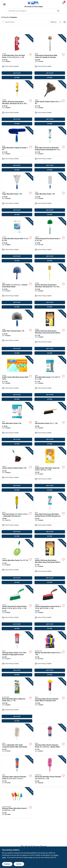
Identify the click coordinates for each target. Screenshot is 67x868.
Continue (7, 864)
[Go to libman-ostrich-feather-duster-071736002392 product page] (17, 470)
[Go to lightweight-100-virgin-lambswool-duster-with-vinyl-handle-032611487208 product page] (17, 739)
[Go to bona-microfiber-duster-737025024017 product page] (17, 424)
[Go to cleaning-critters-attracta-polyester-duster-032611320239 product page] (17, 771)
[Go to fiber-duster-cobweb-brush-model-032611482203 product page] (17, 286)
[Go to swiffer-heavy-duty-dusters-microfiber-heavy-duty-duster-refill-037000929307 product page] (50, 562)
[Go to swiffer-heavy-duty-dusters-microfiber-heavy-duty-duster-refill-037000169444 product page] (50, 333)
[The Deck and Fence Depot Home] (34, 3)
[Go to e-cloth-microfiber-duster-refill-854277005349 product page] (17, 240)
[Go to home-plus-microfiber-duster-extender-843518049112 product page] (50, 771)
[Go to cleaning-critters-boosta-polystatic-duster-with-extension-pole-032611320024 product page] (50, 701)
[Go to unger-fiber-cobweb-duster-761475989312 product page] (17, 333)
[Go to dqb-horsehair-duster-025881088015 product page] (50, 424)
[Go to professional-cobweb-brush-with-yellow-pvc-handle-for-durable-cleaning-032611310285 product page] (50, 57)
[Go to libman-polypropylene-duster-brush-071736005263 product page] (50, 608)
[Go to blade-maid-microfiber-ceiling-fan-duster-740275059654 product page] (17, 701)
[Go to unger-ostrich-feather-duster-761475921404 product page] (50, 103)
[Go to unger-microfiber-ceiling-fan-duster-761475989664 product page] (17, 149)
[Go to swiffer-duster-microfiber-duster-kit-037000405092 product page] (50, 470)
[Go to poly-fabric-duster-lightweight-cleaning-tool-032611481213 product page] (17, 516)
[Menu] (4, 4)
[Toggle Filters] (65, 22)
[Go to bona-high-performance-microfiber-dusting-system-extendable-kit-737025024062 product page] (50, 149)
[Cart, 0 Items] (63, 3)
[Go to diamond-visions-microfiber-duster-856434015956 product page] (17, 803)
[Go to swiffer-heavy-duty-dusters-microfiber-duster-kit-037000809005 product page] (50, 286)
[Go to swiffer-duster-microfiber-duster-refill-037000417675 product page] (17, 379)
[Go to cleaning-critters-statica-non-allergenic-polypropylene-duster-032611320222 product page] (17, 654)
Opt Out (19, 864)
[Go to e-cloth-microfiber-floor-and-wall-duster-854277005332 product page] (17, 57)
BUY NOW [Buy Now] (17, 78)
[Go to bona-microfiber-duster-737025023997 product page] (50, 379)
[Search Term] (34, 11)
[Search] (58, 11)
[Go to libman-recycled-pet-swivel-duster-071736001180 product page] (50, 240)
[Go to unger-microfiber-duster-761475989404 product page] (17, 195)
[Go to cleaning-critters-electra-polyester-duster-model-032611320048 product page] (50, 739)
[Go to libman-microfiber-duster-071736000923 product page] (17, 562)
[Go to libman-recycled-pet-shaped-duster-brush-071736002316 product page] (17, 608)
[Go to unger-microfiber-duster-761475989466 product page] (50, 195)
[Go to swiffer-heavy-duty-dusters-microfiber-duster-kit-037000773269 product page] (17, 103)
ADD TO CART (17, 73)
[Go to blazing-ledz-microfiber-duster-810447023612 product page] (50, 654)
